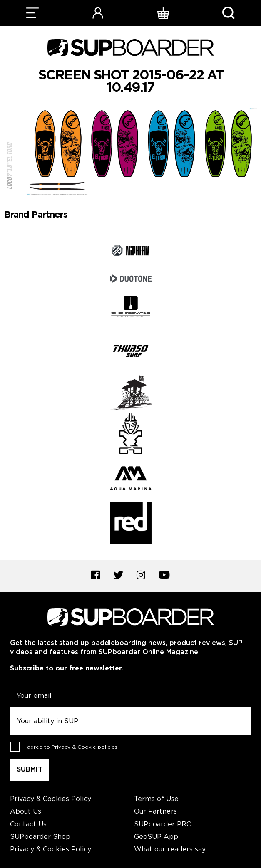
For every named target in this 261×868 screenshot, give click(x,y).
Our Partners (155, 812)
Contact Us (28, 825)
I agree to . (71, 747)
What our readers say (170, 849)
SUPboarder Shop (40, 837)
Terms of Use (156, 799)
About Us (26, 812)
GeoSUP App (156, 837)
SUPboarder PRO (163, 825)
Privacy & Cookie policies (85, 747)
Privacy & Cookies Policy (51, 799)
